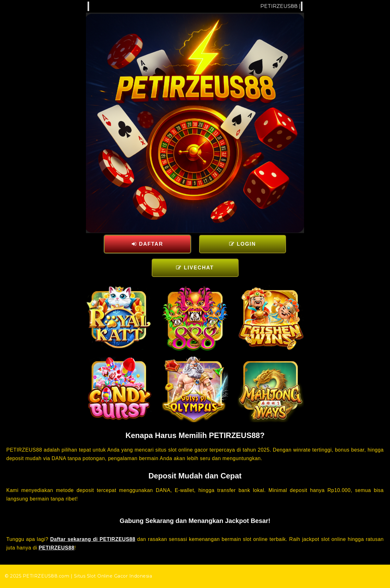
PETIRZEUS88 (56, 548)
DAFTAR (147, 244)
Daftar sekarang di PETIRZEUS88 (93, 539)
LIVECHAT (195, 268)
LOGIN (243, 244)
